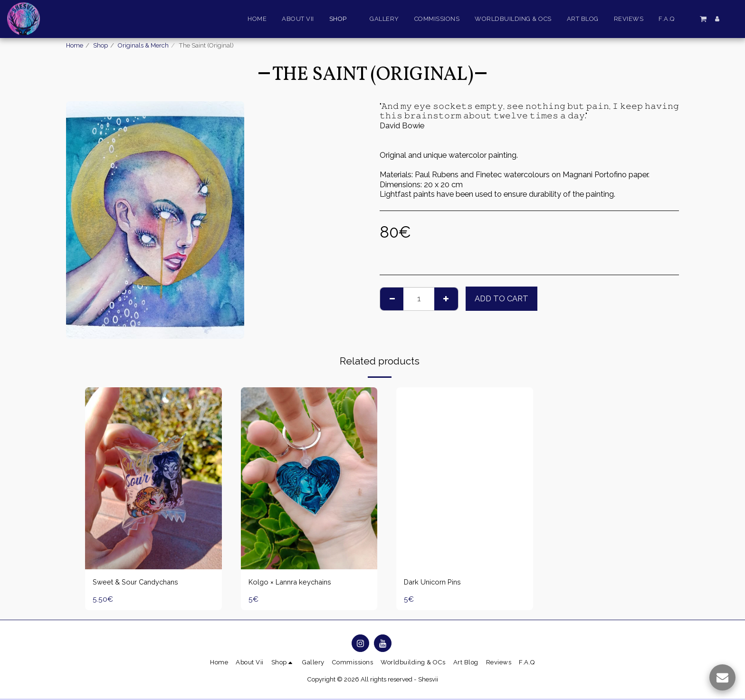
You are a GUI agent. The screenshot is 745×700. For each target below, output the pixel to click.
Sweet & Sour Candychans (139, 583)
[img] (153, 478)
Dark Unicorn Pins (435, 583)
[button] (703, 19)
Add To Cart (501, 298)
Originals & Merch (143, 45)
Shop (100, 45)
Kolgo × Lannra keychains (293, 583)
